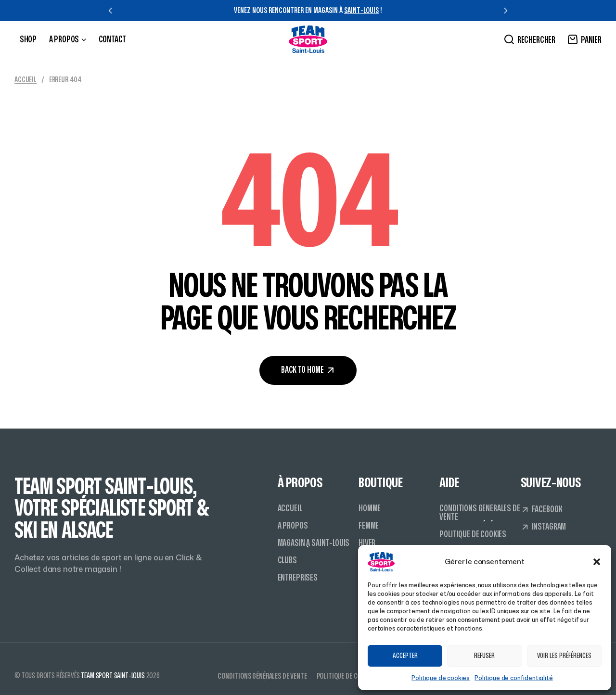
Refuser (484, 656)
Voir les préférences (564, 656)
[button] (597, 562)
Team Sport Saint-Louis (113, 676)
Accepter (405, 656)
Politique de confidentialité (514, 678)
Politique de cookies (441, 678)
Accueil (26, 80)
